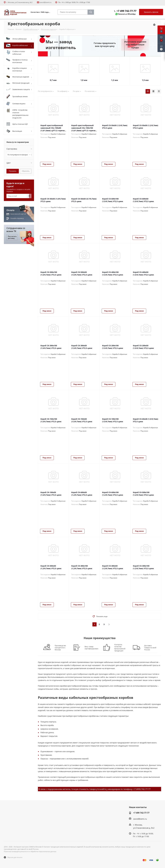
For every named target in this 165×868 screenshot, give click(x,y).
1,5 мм (145, 80)
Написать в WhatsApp (127, 14)
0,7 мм (53, 80)
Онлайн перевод (17, 218)
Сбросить (26, 171)
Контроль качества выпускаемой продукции (120, 648)
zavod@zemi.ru (46, 2)
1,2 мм (115, 80)
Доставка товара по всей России (150, 648)
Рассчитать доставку (12, 237)
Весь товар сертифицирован (91, 648)
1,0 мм (84, 80)
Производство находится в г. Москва (60, 648)
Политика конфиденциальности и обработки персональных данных (30, 851)
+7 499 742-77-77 (126, 11)
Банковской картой (18, 214)
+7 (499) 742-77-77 (142, 789)
